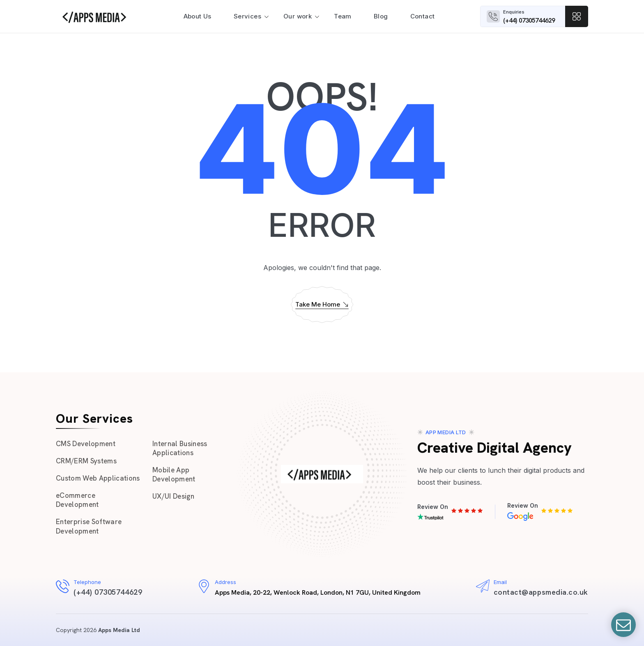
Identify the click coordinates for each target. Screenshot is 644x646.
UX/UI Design (173, 496)
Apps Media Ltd (119, 630)
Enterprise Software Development (89, 526)
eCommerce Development (77, 500)
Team (343, 16)
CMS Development (86, 444)
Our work (298, 16)
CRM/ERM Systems (86, 461)
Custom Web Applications (98, 478)
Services (247, 16)
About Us (198, 16)
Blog (381, 16)
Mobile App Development (174, 474)
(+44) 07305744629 (529, 21)
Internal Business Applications (180, 448)
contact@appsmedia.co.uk (541, 592)
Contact (423, 16)
